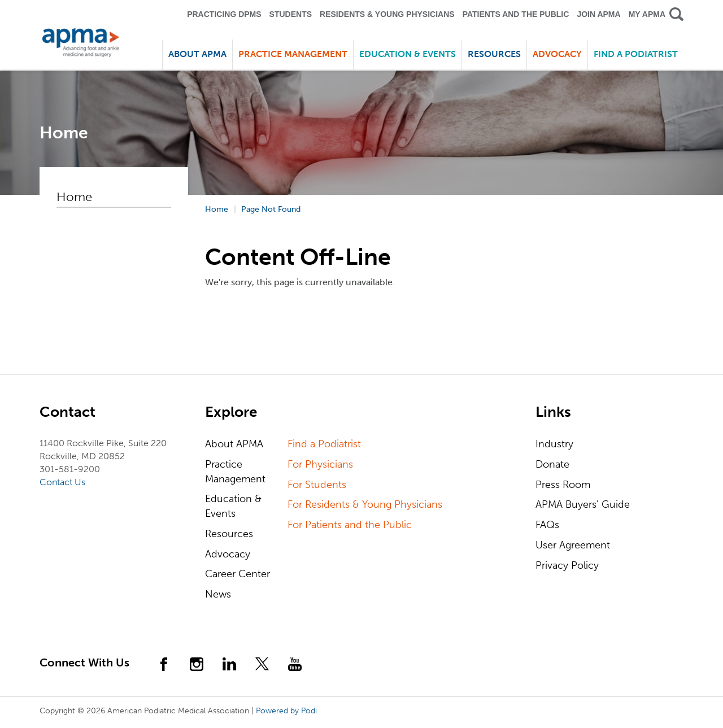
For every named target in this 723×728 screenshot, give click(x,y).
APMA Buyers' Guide (583, 504)
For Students (317, 485)
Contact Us (62, 482)
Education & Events (233, 506)
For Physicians (320, 464)
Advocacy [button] (557, 54)
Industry (554, 444)
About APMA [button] (197, 54)
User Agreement (573, 545)
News (218, 594)
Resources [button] (494, 54)
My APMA (647, 14)
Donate (552, 464)
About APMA (234, 444)
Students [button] (291, 14)
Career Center (238, 574)
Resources (229, 534)
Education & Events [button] (408, 54)
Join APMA (598, 14)
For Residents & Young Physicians (365, 504)
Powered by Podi (286, 711)
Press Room (563, 485)
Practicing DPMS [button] (224, 14)
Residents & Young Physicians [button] (387, 14)
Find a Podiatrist (636, 54)
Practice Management (235, 472)
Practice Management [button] (293, 54)
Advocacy (228, 554)
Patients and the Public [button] (516, 14)
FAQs (547, 525)
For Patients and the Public (350, 525)
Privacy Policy (567, 565)
